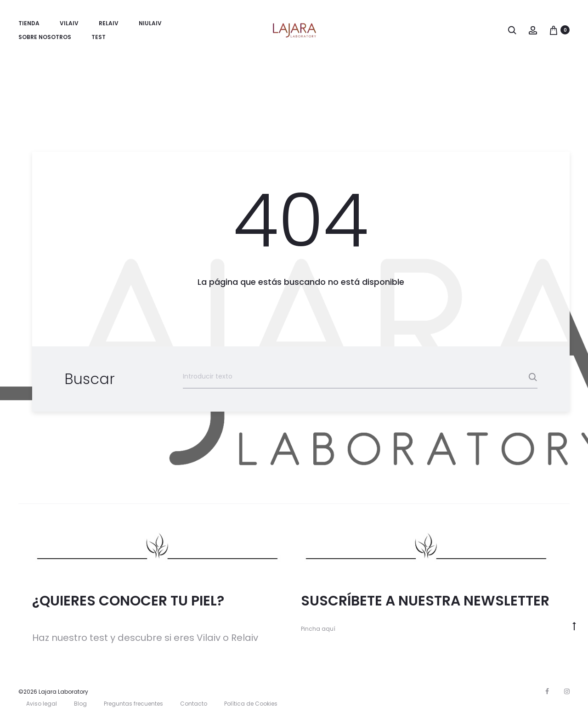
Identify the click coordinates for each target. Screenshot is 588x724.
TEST (99, 37)
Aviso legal (42, 704)
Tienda (29, 23)
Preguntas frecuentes (133, 704)
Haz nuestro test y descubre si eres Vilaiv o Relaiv (145, 638)
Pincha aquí (318, 629)
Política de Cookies (251, 704)
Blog (80, 704)
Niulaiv (150, 23)
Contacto (194, 704)
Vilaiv (69, 23)
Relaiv (109, 23)
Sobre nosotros (45, 37)
